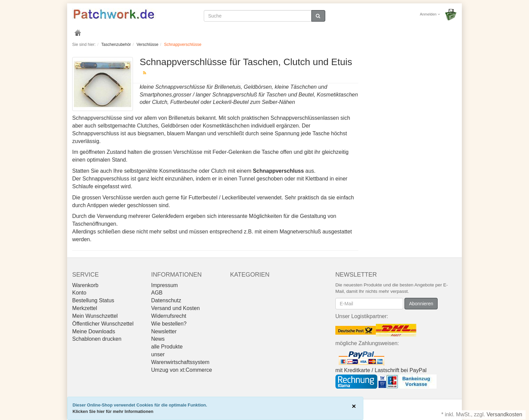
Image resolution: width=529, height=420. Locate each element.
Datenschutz (166, 300)
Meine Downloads (94, 331)
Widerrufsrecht (169, 316)
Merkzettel (85, 308)
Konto (79, 293)
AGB (157, 293)
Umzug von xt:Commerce (182, 370)
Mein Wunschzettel (95, 316)
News (158, 339)
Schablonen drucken (97, 339)
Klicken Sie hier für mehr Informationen (113, 411)
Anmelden (430, 14)
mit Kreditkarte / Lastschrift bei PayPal (381, 370)
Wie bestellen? (169, 324)
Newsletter (164, 331)
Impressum (164, 285)
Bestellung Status (93, 300)
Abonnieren (421, 304)
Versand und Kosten (175, 308)
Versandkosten (504, 414)
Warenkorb (85, 285)
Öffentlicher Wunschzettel (103, 324)
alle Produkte (167, 347)
